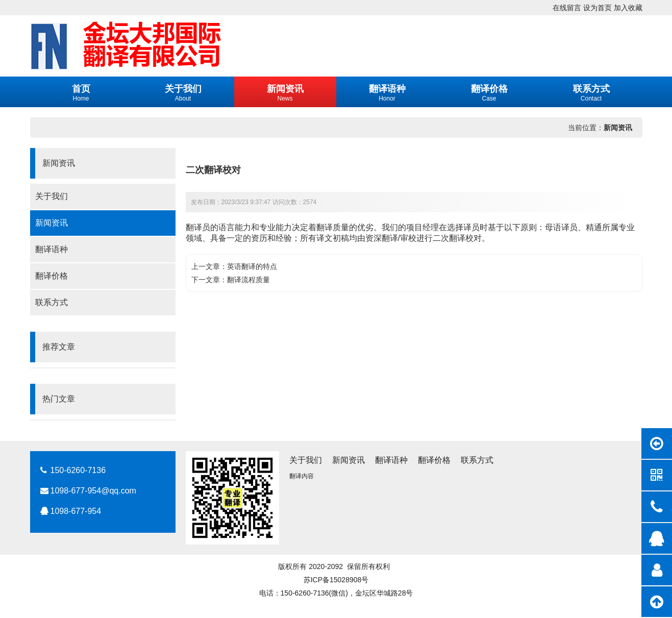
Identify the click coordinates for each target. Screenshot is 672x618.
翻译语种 (52, 249)
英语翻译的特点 (252, 266)
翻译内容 (302, 476)
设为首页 (598, 8)
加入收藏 (628, 8)
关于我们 (52, 196)
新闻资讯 (618, 128)
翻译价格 (52, 276)
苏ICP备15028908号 (336, 580)
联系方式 (52, 302)
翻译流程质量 (248, 280)
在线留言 (567, 8)
